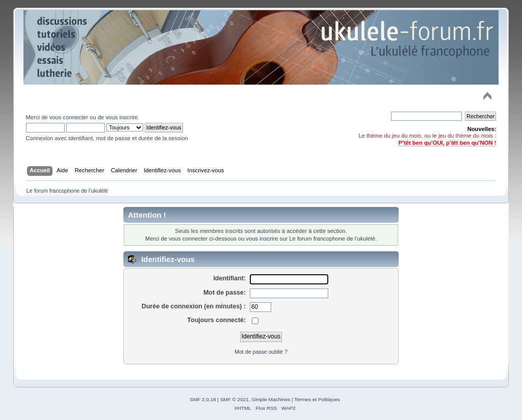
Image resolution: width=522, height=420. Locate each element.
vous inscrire (122, 117)
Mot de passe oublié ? (261, 352)
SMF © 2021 (234, 399)
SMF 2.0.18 (203, 399)
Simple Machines (271, 399)
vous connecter (69, 117)
